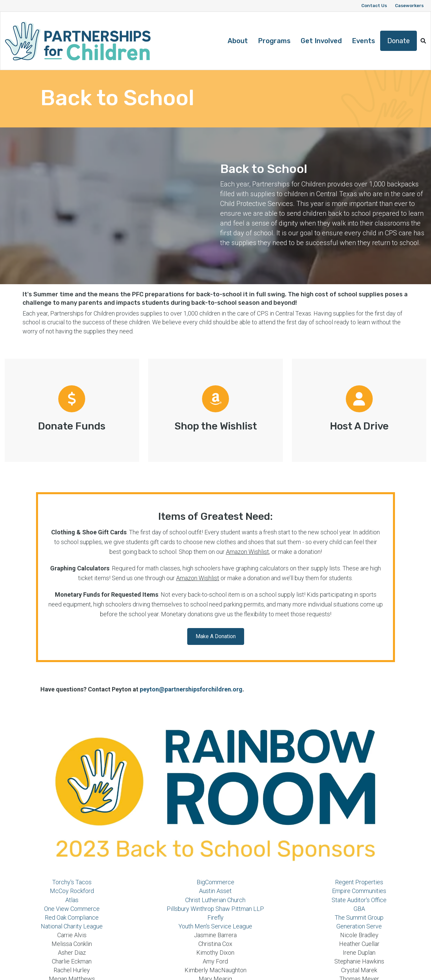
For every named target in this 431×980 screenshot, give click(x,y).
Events (363, 41)
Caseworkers (409, 6)
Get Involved (321, 41)
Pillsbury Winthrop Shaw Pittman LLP (215, 909)
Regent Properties (359, 882)
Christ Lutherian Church (215, 900)
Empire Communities (359, 891)
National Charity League (72, 926)
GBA (359, 909)
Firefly (215, 917)
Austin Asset (215, 891)
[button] (423, 41)
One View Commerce (72, 909)
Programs (274, 41)
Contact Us (374, 6)
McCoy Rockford (72, 891)
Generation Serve (359, 926)
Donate (399, 41)
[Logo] (78, 41)
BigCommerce (215, 882)
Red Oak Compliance (72, 917)
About (238, 41)
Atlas (72, 900)
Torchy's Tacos (72, 882)
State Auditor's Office (359, 900)
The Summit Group (359, 917)
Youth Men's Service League (215, 926)
